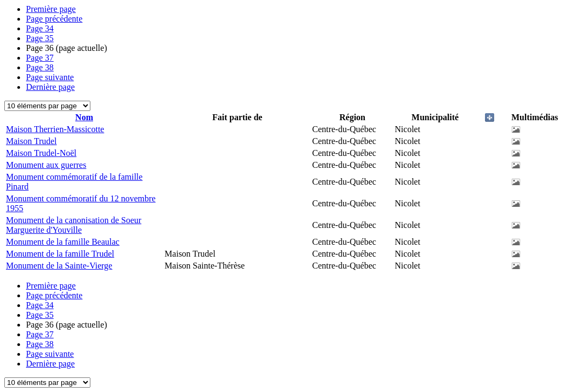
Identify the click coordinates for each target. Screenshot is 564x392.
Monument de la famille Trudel (60, 254)
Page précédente (54, 19)
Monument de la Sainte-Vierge (59, 266)
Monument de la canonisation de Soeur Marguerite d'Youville (74, 225)
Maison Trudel (31, 141)
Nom (84, 117)
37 (40, 58)
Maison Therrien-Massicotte (55, 129)
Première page (51, 9)
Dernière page (50, 87)
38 (40, 67)
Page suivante (50, 77)
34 (40, 28)
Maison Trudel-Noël (41, 153)
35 (40, 38)
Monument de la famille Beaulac (63, 242)
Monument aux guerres (46, 165)
